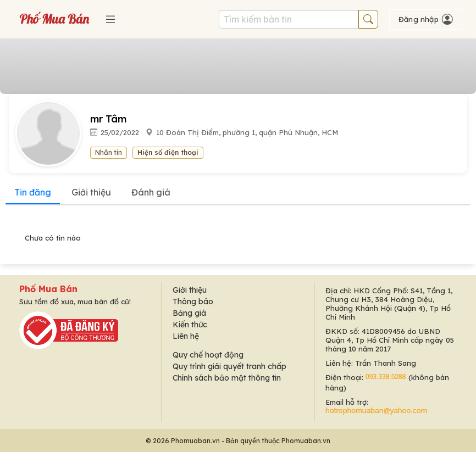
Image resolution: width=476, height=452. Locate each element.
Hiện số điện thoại (168, 152)
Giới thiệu (91, 192)
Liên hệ (186, 336)
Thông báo (193, 302)
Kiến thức (190, 325)
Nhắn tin (109, 152)
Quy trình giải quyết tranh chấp (229, 366)
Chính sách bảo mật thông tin (227, 378)
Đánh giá (151, 192)
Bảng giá (189, 313)
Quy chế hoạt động (208, 355)
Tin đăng (33, 192)
